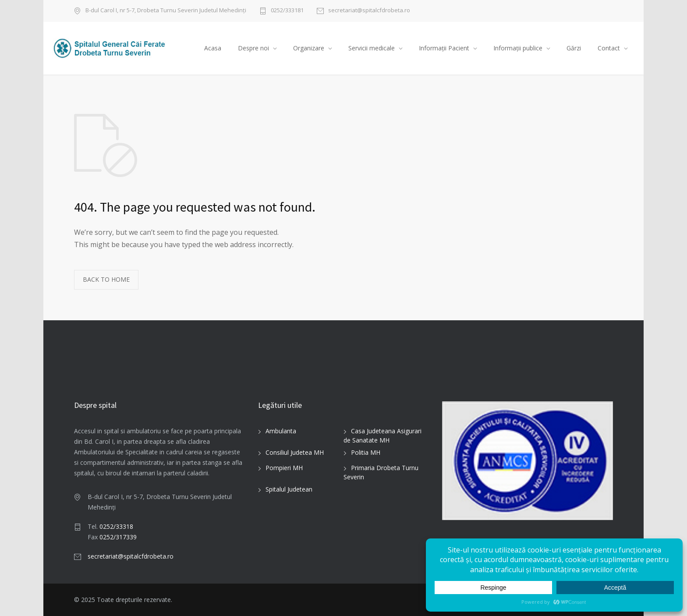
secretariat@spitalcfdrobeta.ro (369, 11)
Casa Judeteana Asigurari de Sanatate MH (382, 436)
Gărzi (574, 48)
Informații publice (518, 48)
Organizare (309, 48)
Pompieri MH (284, 468)
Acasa (213, 48)
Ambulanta (281, 431)
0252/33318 (116, 526)
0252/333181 (287, 11)
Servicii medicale (372, 48)
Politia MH (366, 453)
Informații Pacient (444, 48)
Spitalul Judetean (289, 490)
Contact (609, 48)
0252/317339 (118, 537)
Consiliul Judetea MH (295, 453)
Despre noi (253, 48)
